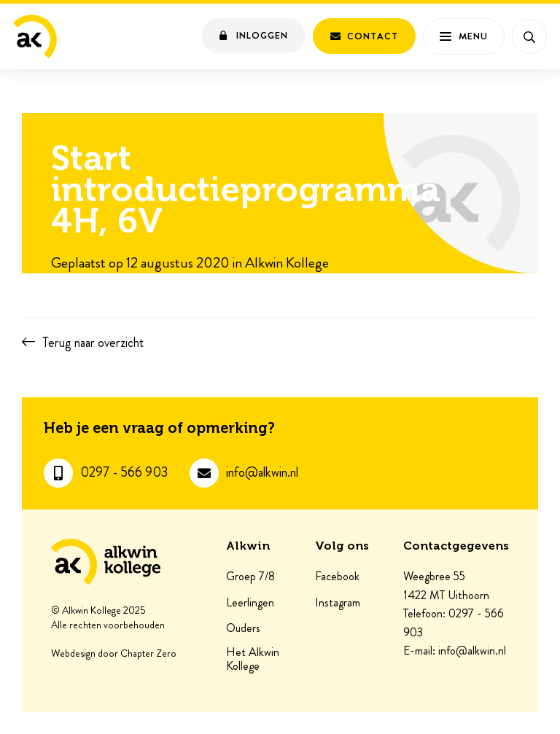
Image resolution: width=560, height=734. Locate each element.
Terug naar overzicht (93, 343)
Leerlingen (250, 603)
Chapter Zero (148, 654)
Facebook (337, 577)
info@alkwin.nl (262, 473)
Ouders (243, 628)
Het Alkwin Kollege (253, 659)
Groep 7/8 (250, 577)
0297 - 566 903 (124, 473)
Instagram (338, 603)
